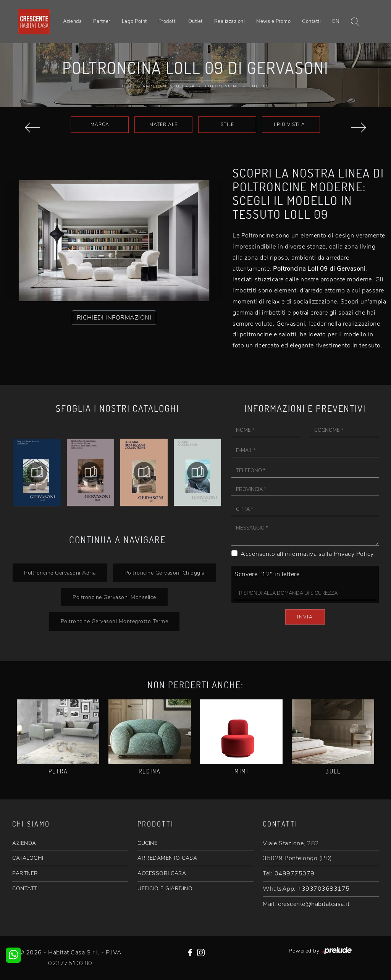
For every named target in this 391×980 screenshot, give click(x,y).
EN (336, 21)
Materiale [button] (163, 124)
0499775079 (295, 873)
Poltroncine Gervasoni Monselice (114, 597)
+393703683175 (324, 889)
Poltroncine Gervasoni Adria (60, 573)
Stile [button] (227, 124)
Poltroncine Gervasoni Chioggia (165, 573)
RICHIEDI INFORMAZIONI (114, 318)
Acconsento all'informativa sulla (307, 554)
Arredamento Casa (169, 86)
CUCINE (147, 843)
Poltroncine (222, 86)
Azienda (73, 21)
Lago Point (134, 21)
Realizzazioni (230, 21)
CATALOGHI (28, 858)
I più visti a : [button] (291, 124)
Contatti (311, 21)
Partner (102, 21)
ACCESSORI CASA (162, 873)
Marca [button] (100, 124)
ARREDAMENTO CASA (167, 858)
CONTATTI (25, 889)
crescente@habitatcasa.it (314, 904)
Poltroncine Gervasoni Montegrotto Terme (115, 621)
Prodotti (168, 21)
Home (129, 86)
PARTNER (25, 873)
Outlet (195, 21)
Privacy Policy (354, 554)
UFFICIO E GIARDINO (165, 889)
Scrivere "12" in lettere (267, 574)
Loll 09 (259, 86)
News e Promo (273, 21)
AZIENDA (24, 843)
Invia (305, 617)
